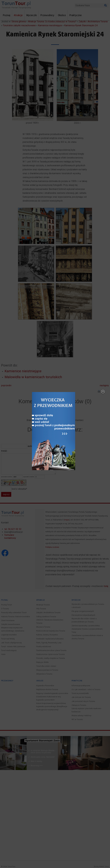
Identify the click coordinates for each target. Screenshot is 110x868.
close (103, 393)
